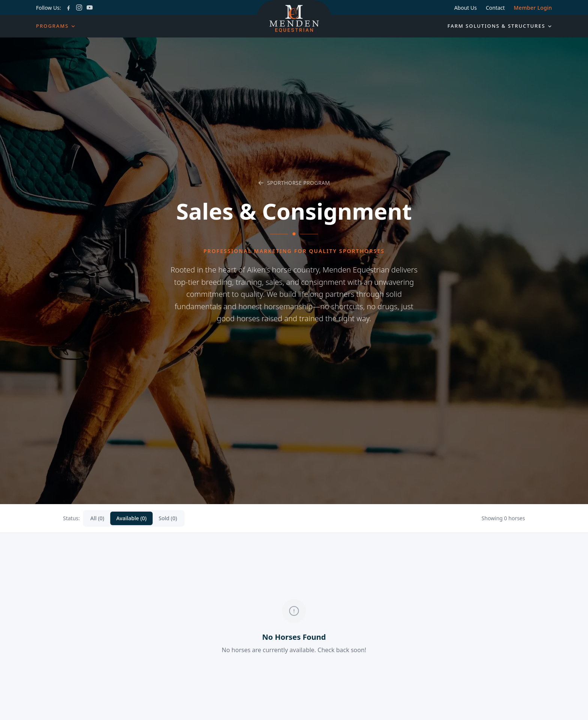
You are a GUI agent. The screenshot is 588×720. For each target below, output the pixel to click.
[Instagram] (79, 7)
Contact (495, 8)
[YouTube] (90, 7)
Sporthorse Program (294, 183)
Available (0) (131, 518)
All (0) (97, 518)
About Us (465, 8)
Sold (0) (168, 518)
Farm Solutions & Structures (500, 26)
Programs (56, 26)
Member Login (533, 8)
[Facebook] (69, 7)
